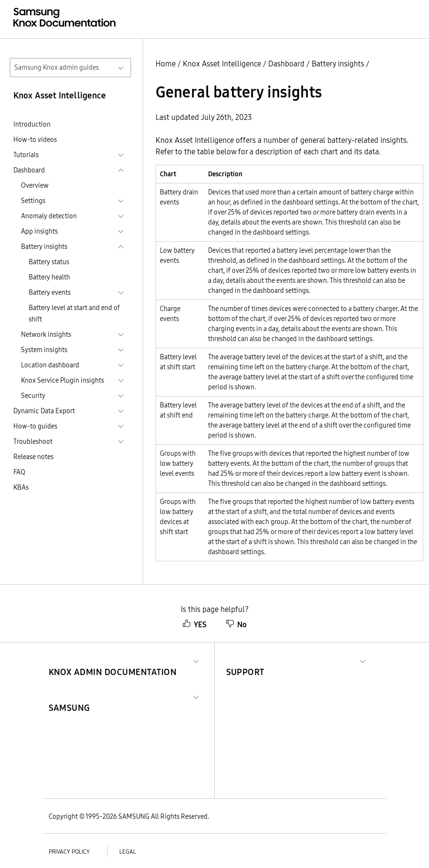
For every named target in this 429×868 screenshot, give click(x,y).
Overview (35, 185)
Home (166, 64)
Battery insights (338, 64)
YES (194, 624)
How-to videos (35, 139)
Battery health (49, 277)
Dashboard (286, 64)
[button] (113, 660)
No (236, 624)
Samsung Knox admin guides (57, 67)
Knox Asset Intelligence (222, 64)
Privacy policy (69, 852)
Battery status (49, 262)
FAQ (19, 472)
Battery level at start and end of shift (74, 313)
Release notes (33, 457)
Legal (128, 852)
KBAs (21, 487)
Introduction (32, 124)
